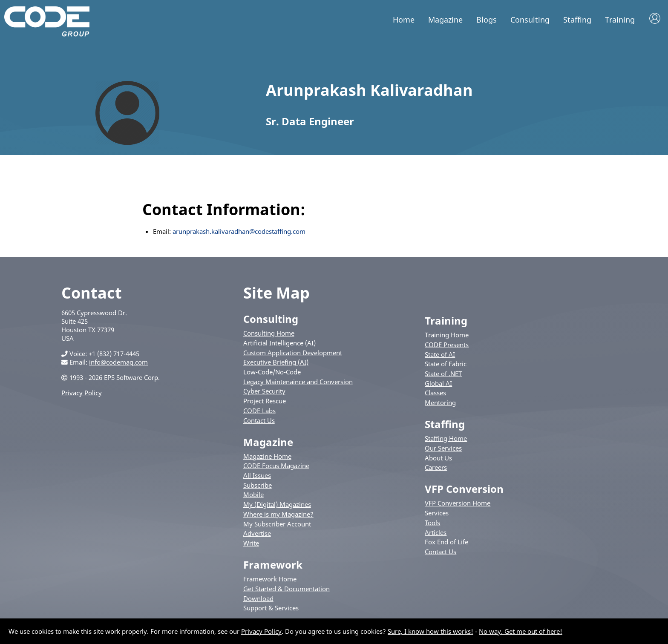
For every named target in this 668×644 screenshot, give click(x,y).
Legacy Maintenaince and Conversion (298, 382)
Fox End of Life (446, 542)
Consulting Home (269, 333)
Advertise (257, 533)
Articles (436, 532)
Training (620, 20)
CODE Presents (447, 345)
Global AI (438, 383)
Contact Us (259, 420)
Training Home (447, 335)
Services (437, 513)
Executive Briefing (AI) (276, 362)
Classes (435, 393)
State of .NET (443, 374)
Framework (273, 565)
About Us (438, 458)
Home (404, 20)
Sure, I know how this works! (430, 631)
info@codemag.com (118, 362)
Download (258, 598)
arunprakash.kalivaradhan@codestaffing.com (239, 231)
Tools (432, 523)
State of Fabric (446, 364)
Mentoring (440, 402)
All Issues (257, 475)
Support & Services (271, 608)
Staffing (577, 20)
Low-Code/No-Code (272, 372)
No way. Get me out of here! (521, 631)
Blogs (487, 20)
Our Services (443, 448)
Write (251, 543)
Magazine (445, 20)
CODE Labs (259, 411)
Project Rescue (265, 401)
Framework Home (270, 579)
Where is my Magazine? (278, 514)
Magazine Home (267, 456)
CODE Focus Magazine (276, 466)
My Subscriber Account (277, 524)
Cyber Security (264, 391)
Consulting (530, 20)
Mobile (253, 494)
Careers (436, 467)
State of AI (440, 354)
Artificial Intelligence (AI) (279, 343)
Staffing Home (446, 438)
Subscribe (258, 485)
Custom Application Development (293, 353)
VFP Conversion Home (458, 503)
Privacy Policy (82, 393)
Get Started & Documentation (286, 589)
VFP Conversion (464, 489)
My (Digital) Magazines (277, 504)
